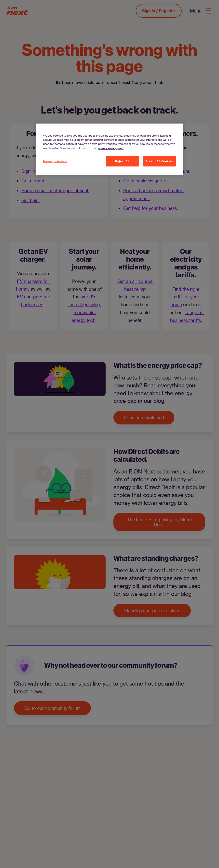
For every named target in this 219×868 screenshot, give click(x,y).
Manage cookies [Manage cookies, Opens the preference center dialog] (55, 161)
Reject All (122, 161)
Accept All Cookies (159, 161)
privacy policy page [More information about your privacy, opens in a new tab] (111, 148)
